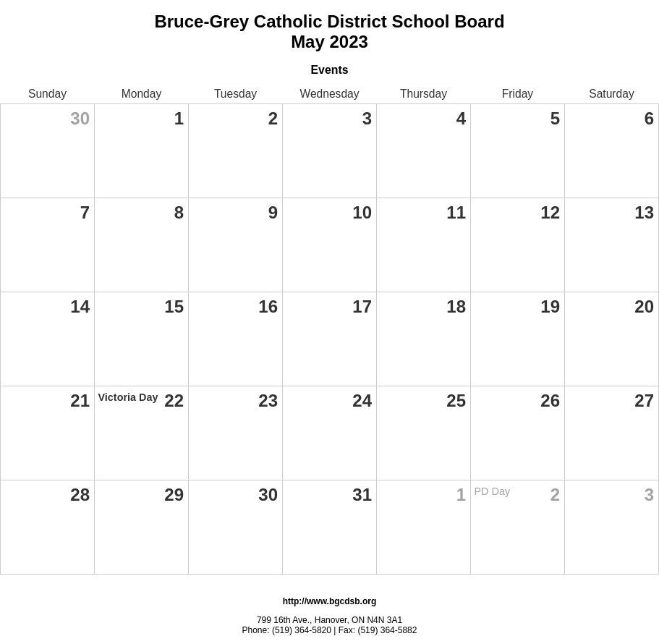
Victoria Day (128, 397)
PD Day (493, 491)
